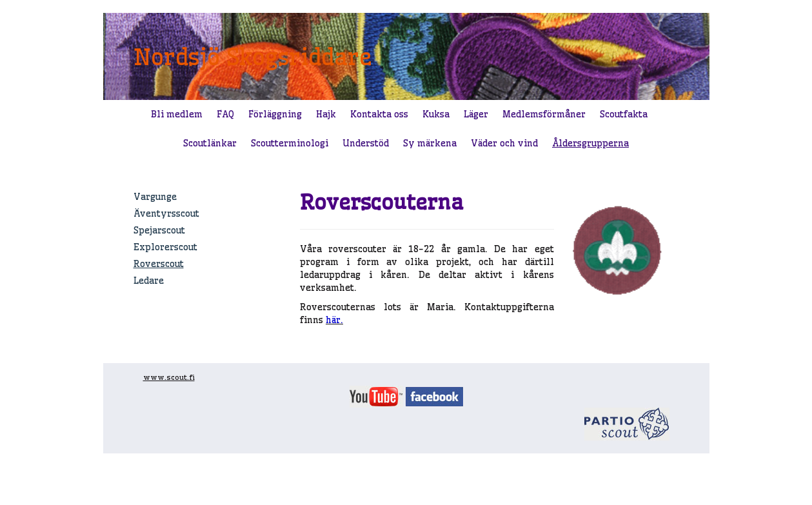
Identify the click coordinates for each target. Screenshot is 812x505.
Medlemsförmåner (544, 114)
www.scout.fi (169, 377)
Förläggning (275, 114)
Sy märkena (430, 143)
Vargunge (155, 197)
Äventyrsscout (166, 213)
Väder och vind (504, 143)
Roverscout (159, 264)
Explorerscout (165, 247)
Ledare (149, 281)
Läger (476, 114)
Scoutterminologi (290, 143)
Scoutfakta (624, 114)
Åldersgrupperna (590, 143)
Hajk (326, 114)
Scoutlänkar (210, 143)
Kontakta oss (379, 114)
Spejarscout (159, 230)
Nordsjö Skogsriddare (253, 57)
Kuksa (436, 114)
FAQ (225, 114)
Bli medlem (177, 114)
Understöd (366, 143)
